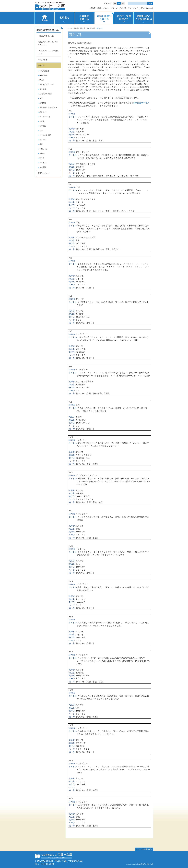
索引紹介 (92, 28)
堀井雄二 (43, 112)
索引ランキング (43, 173)
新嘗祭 (42, 153)
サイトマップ (133, 8)
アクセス (114, 8)
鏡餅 (41, 144)
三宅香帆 (43, 103)
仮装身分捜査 (44, 71)
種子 (41, 98)
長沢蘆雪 (43, 89)
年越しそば (43, 149)
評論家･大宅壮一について (100, 8)
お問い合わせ (144, 8)
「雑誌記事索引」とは (46, 36)
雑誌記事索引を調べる (104, 18)
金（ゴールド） (45, 117)
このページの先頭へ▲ (144, 849)
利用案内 (64, 18)
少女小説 (43, 167)
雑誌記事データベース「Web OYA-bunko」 (48, 43)
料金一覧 (123, 8)
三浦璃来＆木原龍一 (47, 94)
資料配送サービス (141, 103)
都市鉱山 (43, 126)
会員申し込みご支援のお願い (144, 18)
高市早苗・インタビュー (48, 108)
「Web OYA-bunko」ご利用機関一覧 (48, 52)
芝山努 (42, 80)
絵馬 (41, 130)
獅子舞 (42, 158)
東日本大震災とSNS (47, 85)
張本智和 (43, 140)
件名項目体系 (43, 60)
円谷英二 (43, 163)
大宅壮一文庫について (124, 18)
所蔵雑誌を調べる (84, 18)
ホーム (44, 18)
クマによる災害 (45, 135)
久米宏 (42, 121)
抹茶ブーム (43, 75)
